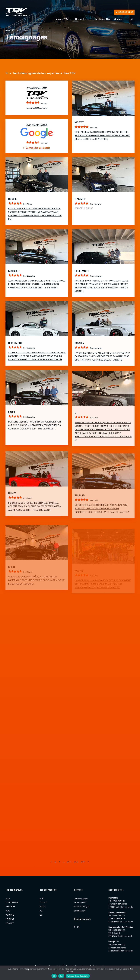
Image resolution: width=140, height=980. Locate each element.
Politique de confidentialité (78, 976)
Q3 (41, 915)
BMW (8, 911)
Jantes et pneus (81, 898)
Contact (118, 19)
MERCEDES (10, 907)
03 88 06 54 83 (124, 12)
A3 (41, 911)
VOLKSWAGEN (12, 902)
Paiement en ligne (82, 907)
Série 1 (43, 907)
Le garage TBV (103, 19)
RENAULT (10, 923)
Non (61, 976)
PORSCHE (10, 915)
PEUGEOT (10, 919)
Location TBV (80, 911)
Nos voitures (82, 19)
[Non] (137, 973)
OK (54, 976)
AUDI (8, 898)
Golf (42, 898)
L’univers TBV (62, 19)
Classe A (43, 902)
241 (69, 862)
